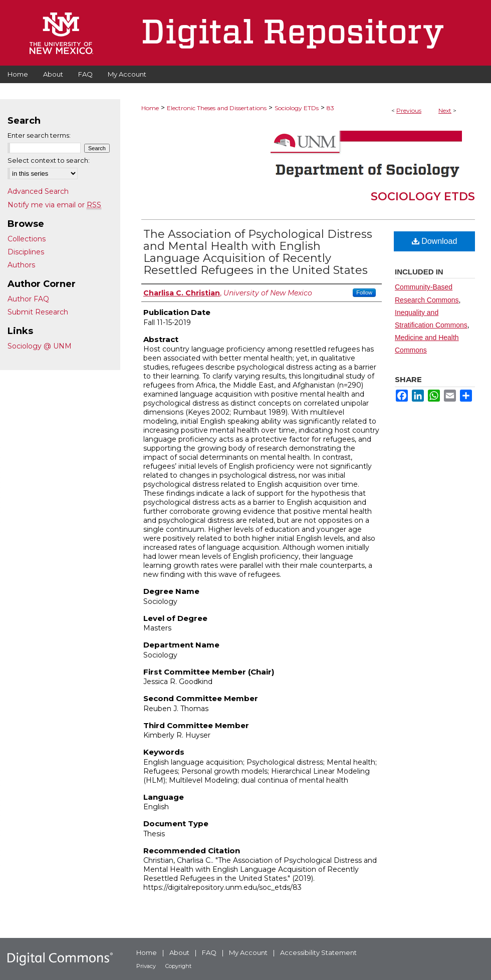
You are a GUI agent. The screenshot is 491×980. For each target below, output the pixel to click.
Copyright (178, 966)
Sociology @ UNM (40, 346)
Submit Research (38, 312)
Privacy (146, 966)
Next (445, 110)
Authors (21, 265)
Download (435, 241)
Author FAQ (28, 299)
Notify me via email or (54, 205)
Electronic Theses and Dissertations (217, 108)
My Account (248, 952)
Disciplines (26, 252)
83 (330, 108)
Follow (364, 292)
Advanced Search (38, 191)
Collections (27, 239)
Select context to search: (49, 160)
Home (150, 108)
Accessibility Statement (318, 952)
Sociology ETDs (297, 108)
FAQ (209, 952)
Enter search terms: (39, 135)
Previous (409, 110)
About (179, 952)
